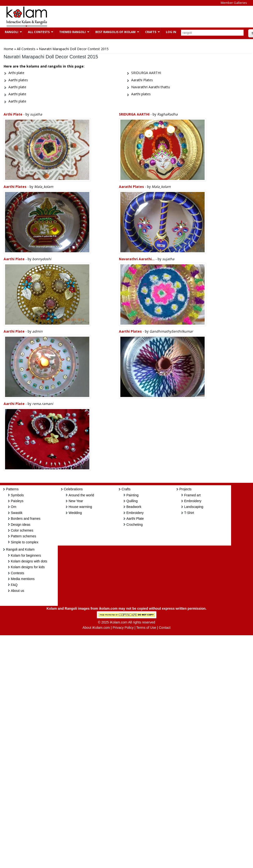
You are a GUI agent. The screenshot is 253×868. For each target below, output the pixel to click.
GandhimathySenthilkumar (171, 331)
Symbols (17, 495)
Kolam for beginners (26, 555)
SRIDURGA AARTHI (134, 114)
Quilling (132, 501)
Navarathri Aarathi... (137, 259)
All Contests (38, 32)
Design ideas (21, 525)
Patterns (12, 489)
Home (8, 49)
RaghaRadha (167, 114)
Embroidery (135, 513)
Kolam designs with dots (29, 561)
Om (14, 507)
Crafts (150, 32)
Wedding (75, 513)
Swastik (17, 513)
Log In (171, 32)
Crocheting (135, 525)
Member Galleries (234, 3)
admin (37, 331)
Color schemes (22, 530)
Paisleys (17, 501)
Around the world (81, 495)
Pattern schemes (23, 536)
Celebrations (73, 489)
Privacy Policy (123, 628)
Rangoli (11, 32)
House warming (80, 507)
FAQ (14, 585)
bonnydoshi (42, 259)
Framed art (192, 495)
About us (17, 591)
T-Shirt (189, 513)
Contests (17, 573)
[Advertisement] (141, 17)
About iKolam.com (96, 628)
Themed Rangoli (72, 32)
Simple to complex (25, 542)
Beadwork (134, 507)
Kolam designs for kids (28, 567)
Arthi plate (13, 114)
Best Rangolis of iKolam (115, 32)
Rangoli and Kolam (20, 549)
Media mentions (23, 579)
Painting (133, 495)
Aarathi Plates (131, 187)
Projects (185, 489)
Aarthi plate (15, 259)
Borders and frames (26, 519)
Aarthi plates (15, 187)
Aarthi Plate (135, 519)
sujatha (36, 114)
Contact (165, 628)
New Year (76, 501)
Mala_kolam (44, 187)
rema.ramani (43, 404)
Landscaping (194, 507)
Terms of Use (146, 628)
